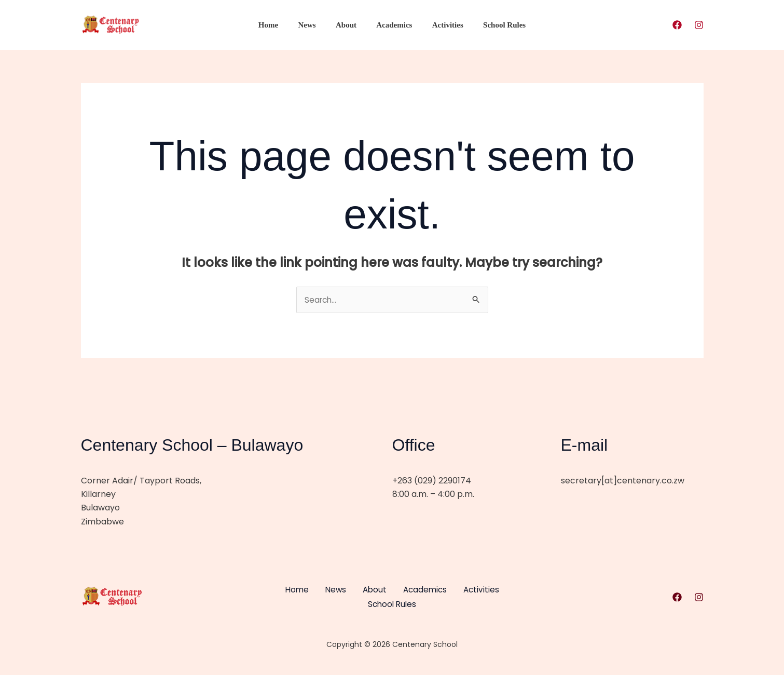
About (348, 25)
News (313, 25)
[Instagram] (699, 25)
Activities (441, 25)
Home (279, 25)
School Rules (493, 25)
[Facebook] (677, 25)
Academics (392, 25)
